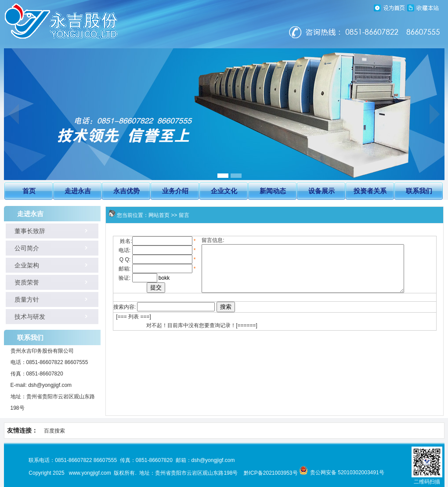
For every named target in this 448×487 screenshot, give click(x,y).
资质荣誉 (22, 283)
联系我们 (419, 191)
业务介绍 (175, 191)
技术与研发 (25, 317)
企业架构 (22, 265)
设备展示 (322, 191)
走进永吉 (78, 191)
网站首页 (159, 215)
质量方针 (22, 300)
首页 (29, 191)
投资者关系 (370, 191)
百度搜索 (54, 431)
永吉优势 (126, 191)
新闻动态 (273, 191)
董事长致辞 (25, 231)
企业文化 (224, 191)
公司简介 (22, 248)
